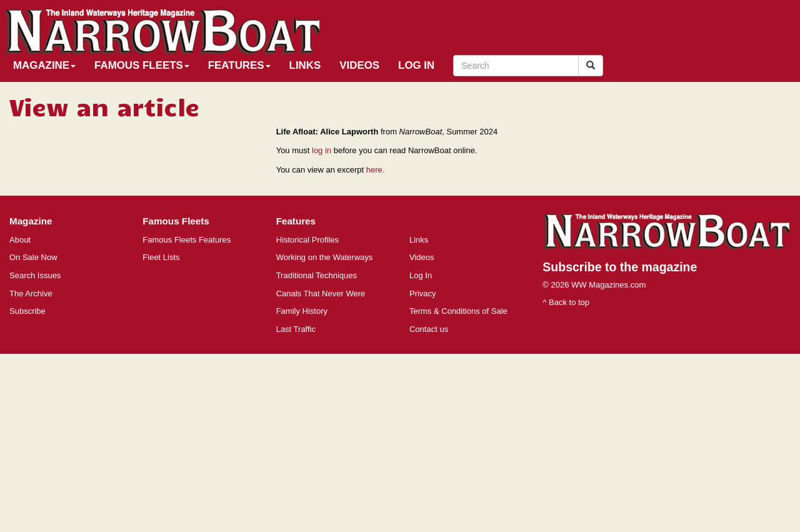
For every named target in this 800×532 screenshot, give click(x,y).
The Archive (31, 294)
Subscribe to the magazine (620, 267)
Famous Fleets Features (187, 240)
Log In (416, 65)
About (20, 240)
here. (376, 170)
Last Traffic (296, 329)
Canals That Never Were (321, 294)
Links (305, 65)
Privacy (423, 294)
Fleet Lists (161, 257)
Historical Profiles (307, 240)
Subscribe (27, 311)
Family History (302, 311)
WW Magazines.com (608, 285)
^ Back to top (566, 302)
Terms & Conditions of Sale (458, 311)
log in (322, 150)
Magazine (44, 65)
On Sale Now (33, 257)
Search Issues (35, 275)
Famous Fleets (142, 65)
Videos (359, 65)
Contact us (429, 329)
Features (239, 65)
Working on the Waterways (325, 257)
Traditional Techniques (317, 275)
